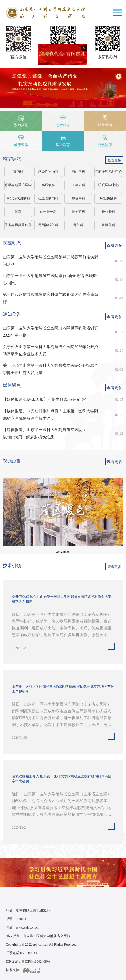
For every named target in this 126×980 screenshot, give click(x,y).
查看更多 (114, 160)
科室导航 (12, 159)
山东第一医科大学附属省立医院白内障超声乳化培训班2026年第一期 (51, 332)
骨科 (18, 212)
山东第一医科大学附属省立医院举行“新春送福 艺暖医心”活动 (50, 279)
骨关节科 (78, 212)
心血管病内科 (48, 198)
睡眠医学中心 (108, 185)
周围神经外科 (48, 225)
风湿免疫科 (108, 198)
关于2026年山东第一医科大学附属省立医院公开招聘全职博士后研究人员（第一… (51, 369)
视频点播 (12, 461)
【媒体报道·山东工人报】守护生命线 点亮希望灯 (46, 399)
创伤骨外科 (48, 212)
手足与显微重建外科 (18, 227)
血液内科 (78, 185)
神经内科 (78, 198)
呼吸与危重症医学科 (18, 187)
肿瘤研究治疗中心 (108, 172)
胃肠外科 (108, 225)
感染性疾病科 (48, 172)
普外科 (78, 225)
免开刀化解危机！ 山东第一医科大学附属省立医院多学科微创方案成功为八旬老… (62, 599)
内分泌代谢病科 (18, 198)
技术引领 (12, 566)
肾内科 (18, 172)
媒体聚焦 (12, 385)
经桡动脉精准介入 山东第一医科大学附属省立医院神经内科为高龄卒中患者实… (62, 779)
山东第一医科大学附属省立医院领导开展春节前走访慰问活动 (51, 261)
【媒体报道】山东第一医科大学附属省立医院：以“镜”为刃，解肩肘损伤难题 (45, 433)
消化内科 (78, 172)
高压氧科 (48, 185)
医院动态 (12, 243)
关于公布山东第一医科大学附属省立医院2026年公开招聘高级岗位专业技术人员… (51, 350)
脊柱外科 (108, 212)
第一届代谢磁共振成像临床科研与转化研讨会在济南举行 (51, 298)
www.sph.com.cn (28, 927)
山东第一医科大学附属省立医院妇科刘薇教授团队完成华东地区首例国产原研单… (63, 689)
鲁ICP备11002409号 (36, 962)
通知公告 (12, 314)
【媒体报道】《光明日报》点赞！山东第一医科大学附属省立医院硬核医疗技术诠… (51, 415)
